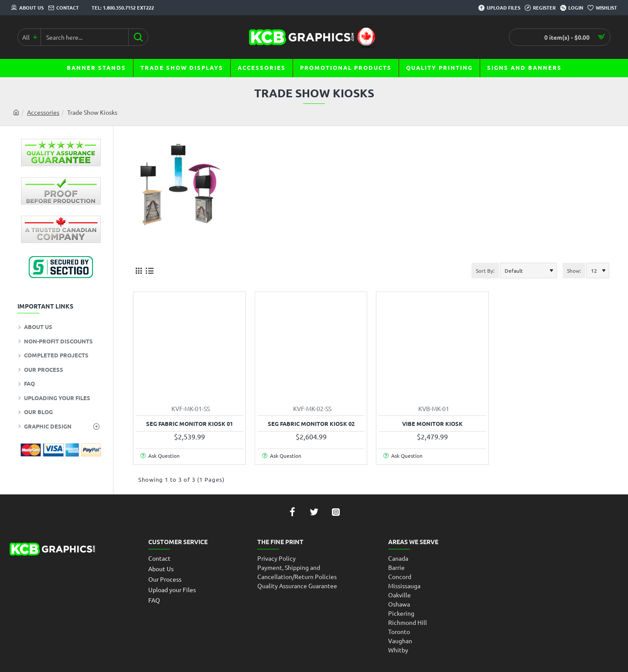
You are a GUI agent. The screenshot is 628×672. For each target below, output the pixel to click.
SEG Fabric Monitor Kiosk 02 (311, 424)
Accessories (43, 112)
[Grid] (138, 270)
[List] (149, 270)
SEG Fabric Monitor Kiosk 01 (189, 424)
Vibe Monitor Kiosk (432, 424)
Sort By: (485, 271)
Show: (574, 271)
